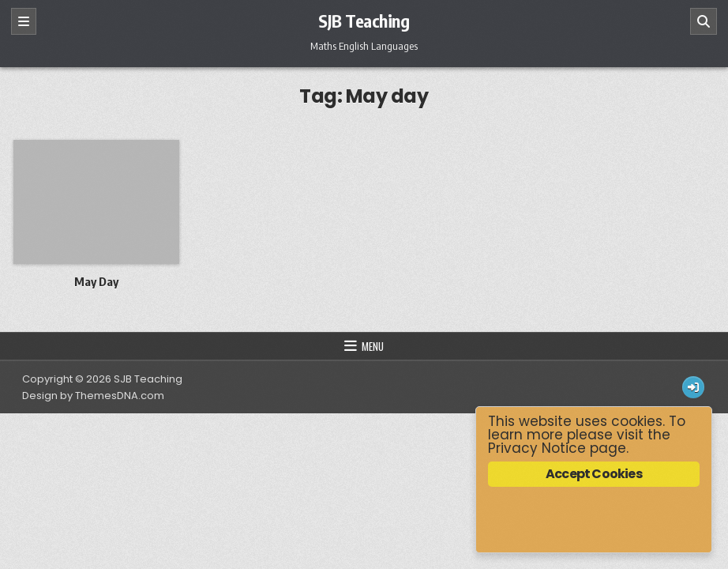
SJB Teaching (364, 21)
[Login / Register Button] (693, 387)
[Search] (704, 21)
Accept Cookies (594, 474)
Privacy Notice (537, 448)
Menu (373, 346)
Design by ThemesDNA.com (93, 396)
